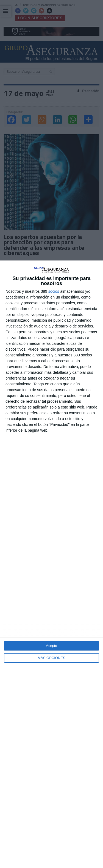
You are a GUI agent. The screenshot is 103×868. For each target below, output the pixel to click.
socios (54, 291)
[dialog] (51, 564)
